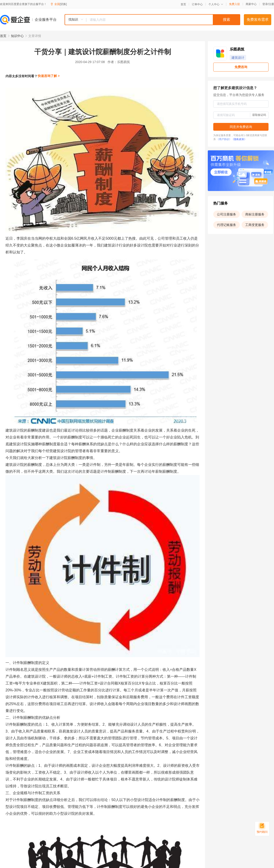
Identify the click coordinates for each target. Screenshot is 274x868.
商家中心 (251, 4)
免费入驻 (234, 4)
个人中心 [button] (216, 4)
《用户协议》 (224, 139)
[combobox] (152, 20)
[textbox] (163, 20)
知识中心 (17, 36)
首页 (183, 4)
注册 (271, 4)
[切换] (63, 4)
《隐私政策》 (239, 139)
